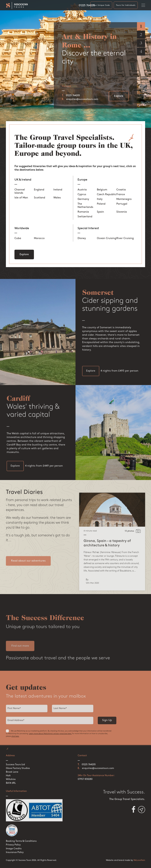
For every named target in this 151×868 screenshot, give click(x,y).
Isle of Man (21, 198)
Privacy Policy (13, 836)
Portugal (122, 204)
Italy (100, 199)
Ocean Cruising (107, 238)
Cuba (18, 238)
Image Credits (14, 840)
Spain (100, 212)
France (121, 195)
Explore (119, 96)
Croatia (121, 190)
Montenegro (124, 199)
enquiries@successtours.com (82, 99)
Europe (82, 180)
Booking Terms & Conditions (21, 833)
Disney (82, 238)
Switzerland (85, 217)
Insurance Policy (15, 844)
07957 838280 (85, 771)
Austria (82, 190)
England (39, 190)
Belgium (102, 190)
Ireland (58, 190)
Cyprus (82, 195)
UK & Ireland (23, 180)
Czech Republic (107, 195)
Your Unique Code (101, 5)
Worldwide (22, 228)
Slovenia (122, 212)
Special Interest (88, 228)
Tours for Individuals (126, 5)
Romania (83, 212)
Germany (83, 199)
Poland (101, 204)
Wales (57, 198)
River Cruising (125, 238)
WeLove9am (139, 852)
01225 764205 (87, 6)
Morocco (39, 238)
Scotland (40, 198)
